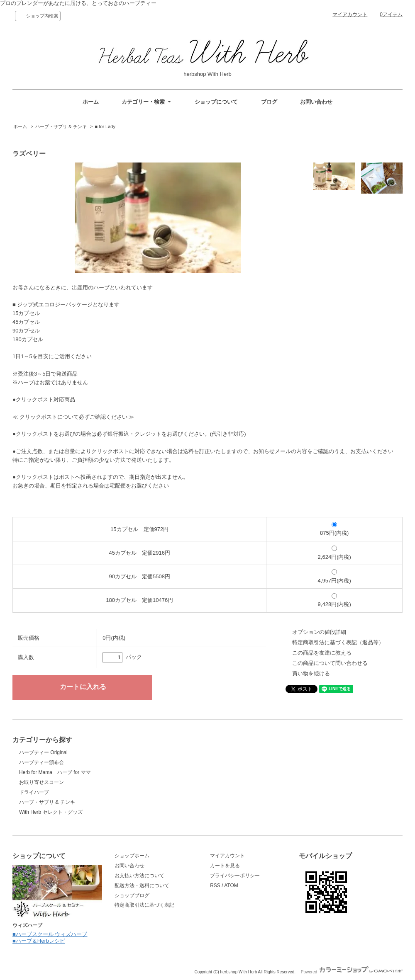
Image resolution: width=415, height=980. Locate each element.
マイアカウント (350, 15)
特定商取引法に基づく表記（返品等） (338, 642)
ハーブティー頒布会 (41, 762)
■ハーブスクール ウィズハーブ (50, 934)
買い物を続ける (311, 673)
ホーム (91, 102)
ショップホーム (132, 856)
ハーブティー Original (43, 752)
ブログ (269, 102)
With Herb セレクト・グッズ (51, 812)
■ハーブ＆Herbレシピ (39, 941)
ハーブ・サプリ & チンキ (61, 126)
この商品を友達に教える (322, 653)
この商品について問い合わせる (330, 663)
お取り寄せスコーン (41, 782)
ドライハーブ (34, 792)
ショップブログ (132, 895)
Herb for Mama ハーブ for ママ (55, 772)
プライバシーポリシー (235, 876)
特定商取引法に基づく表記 (144, 905)
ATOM (231, 885)
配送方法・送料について (142, 885)
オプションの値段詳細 (319, 632)
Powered (352, 972)
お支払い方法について (139, 876)
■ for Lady (105, 126)
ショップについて (216, 102)
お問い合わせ (316, 102)
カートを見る (225, 866)
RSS (215, 885)
